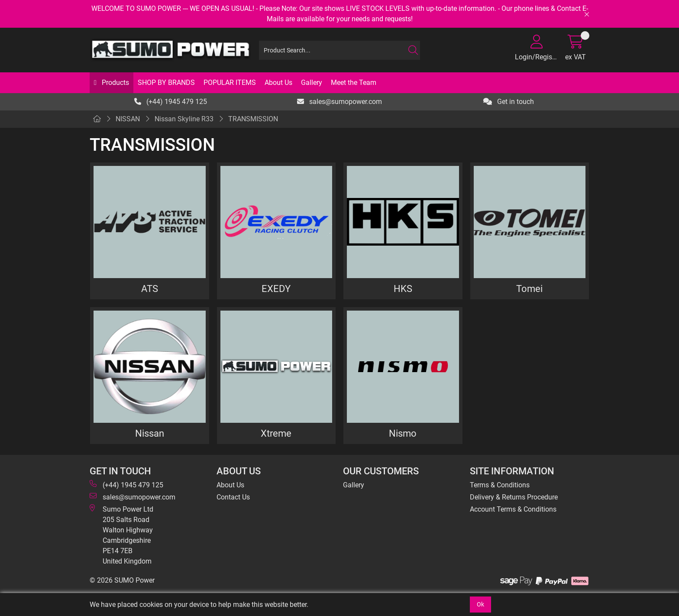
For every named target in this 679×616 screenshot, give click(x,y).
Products (115, 83)
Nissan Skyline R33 (184, 119)
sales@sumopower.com (339, 102)
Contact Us (233, 497)
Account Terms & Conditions (513, 509)
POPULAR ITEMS (230, 83)
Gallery (312, 83)
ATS (150, 289)
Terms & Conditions (500, 485)
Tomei (529, 289)
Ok (480, 604)
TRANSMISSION (253, 119)
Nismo (403, 433)
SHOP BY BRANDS (166, 83)
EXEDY (276, 289)
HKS (403, 289)
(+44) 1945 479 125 (171, 102)
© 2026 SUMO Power (122, 580)
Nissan (150, 433)
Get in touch (509, 102)
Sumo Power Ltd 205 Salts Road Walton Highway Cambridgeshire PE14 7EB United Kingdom (121, 535)
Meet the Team (354, 83)
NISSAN (128, 119)
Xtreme (276, 433)
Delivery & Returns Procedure (514, 497)
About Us (278, 83)
